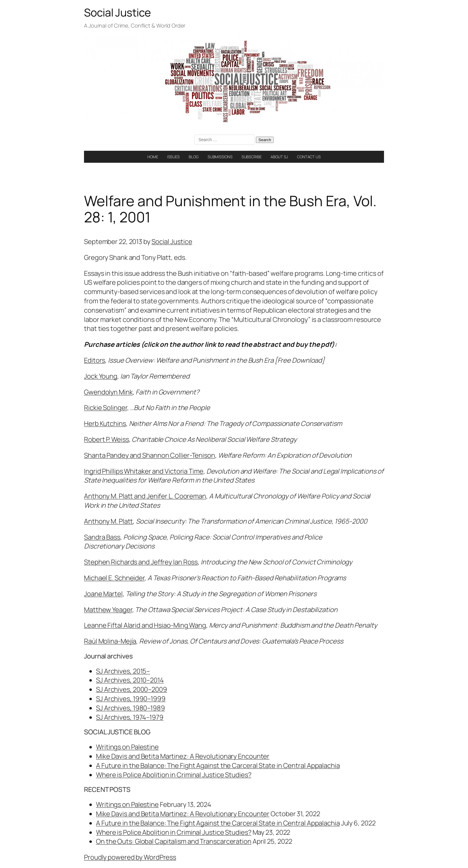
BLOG (194, 157)
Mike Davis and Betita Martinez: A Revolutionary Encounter (183, 756)
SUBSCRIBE (252, 157)
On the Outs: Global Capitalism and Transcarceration (174, 841)
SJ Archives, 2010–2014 (130, 680)
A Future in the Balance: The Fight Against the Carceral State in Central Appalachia (218, 765)
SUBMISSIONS (220, 157)
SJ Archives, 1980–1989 (130, 708)
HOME (153, 157)
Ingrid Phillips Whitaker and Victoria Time (144, 471)
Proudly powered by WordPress (130, 857)
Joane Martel (103, 594)
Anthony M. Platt (108, 521)
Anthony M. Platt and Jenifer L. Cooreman (145, 496)
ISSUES (173, 157)
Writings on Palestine (127, 747)
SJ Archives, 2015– (123, 671)
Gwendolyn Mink (108, 392)
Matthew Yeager (108, 610)
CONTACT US (309, 157)
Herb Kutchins (105, 424)
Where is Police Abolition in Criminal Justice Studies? (174, 775)
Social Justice (117, 12)
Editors (94, 360)
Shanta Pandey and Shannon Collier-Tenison (150, 455)
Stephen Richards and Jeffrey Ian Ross (141, 562)
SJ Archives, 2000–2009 (132, 689)
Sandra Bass (102, 537)
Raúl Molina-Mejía (110, 641)
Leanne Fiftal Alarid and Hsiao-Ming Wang (145, 625)
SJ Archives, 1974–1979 (130, 717)
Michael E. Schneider (114, 578)
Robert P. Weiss (106, 439)
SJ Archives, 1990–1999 (131, 699)
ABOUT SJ (279, 157)
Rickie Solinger (106, 408)
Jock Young (101, 376)
